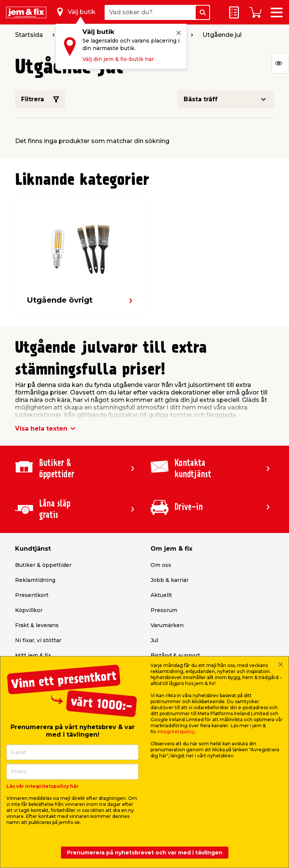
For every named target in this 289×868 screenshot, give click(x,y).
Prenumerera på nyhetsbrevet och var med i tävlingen (145, 853)
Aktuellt (161, 595)
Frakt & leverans (37, 625)
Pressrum (164, 610)
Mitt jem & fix (33, 655)
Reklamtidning (35, 580)
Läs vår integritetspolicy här (43, 786)
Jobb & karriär (170, 580)
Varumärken (167, 625)
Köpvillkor (29, 610)
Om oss (161, 565)
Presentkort (32, 595)
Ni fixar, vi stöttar (38, 640)
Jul (154, 640)
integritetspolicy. (177, 732)
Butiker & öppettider (43, 565)
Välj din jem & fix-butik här (118, 59)
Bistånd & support (175, 655)
